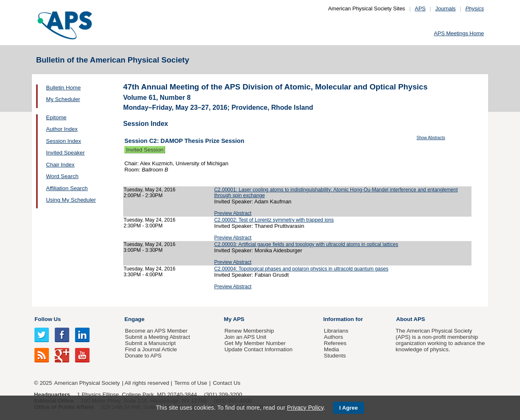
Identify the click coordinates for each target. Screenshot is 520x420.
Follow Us (47, 319)
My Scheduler (63, 99)
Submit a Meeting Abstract (157, 337)
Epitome (56, 117)
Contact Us (226, 383)
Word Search (62, 176)
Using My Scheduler (71, 200)
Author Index (62, 129)
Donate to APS (143, 356)
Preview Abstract (233, 213)
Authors (333, 337)
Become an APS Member (156, 331)
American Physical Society (87, 383)
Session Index (63, 141)
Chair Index (60, 165)
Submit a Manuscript (150, 343)
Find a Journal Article (151, 349)
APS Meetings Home (459, 33)
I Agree (349, 408)
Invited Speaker (65, 153)
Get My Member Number (255, 343)
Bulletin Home (63, 88)
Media (332, 349)
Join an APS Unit (245, 337)
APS (420, 8)
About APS (411, 319)
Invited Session (145, 150)
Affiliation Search (67, 188)
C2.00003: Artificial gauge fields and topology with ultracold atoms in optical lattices (306, 244)
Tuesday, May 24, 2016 (149, 190)
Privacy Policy (305, 408)
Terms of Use (191, 383)
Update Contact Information (258, 349)
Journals (446, 8)
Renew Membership (249, 331)
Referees (335, 343)
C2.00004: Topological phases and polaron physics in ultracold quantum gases (301, 269)
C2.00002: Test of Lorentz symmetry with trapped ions (274, 220)
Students (335, 356)
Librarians (336, 331)
